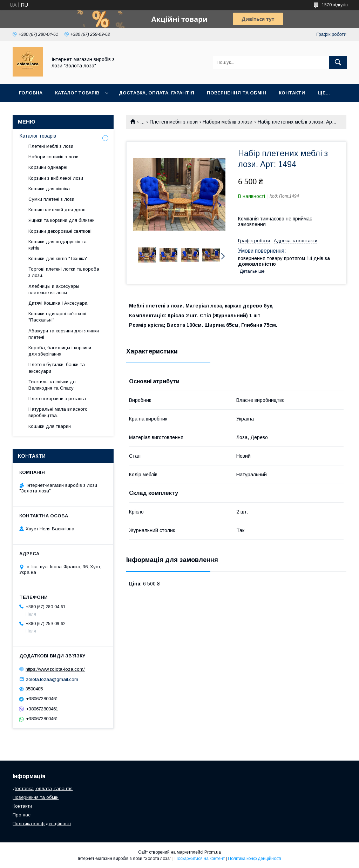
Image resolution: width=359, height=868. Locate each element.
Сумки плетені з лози (51, 199)
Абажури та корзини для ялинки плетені (64, 334)
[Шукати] (338, 62)
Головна (31, 93)
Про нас (22, 815)
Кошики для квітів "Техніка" (58, 259)
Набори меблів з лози (228, 122)
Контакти (292, 93)
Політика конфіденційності (42, 824)
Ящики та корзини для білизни (62, 220)
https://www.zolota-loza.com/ (55, 669)
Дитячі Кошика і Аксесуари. (58, 303)
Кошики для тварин (50, 426)
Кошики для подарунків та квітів (57, 245)
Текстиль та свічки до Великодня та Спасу (52, 385)
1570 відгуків (335, 5)
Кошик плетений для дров (57, 210)
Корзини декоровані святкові (60, 231)
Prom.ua (213, 852)
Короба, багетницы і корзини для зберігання (60, 351)
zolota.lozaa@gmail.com (52, 679)
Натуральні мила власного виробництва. (58, 412)
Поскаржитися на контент (200, 859)
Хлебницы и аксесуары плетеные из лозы (54, 289)
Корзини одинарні (48, 167)
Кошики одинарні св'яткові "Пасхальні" (57, 317)
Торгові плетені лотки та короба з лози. (64, 272)
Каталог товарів (77, 93)
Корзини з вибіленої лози (56, 178)
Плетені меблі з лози (174, 122)
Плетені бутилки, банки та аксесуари (57, 368)
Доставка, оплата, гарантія (157, 93)
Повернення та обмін (236, 93)
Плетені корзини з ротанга (57, 399)
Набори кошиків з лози (53, 157)
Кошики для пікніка (49, 189)
